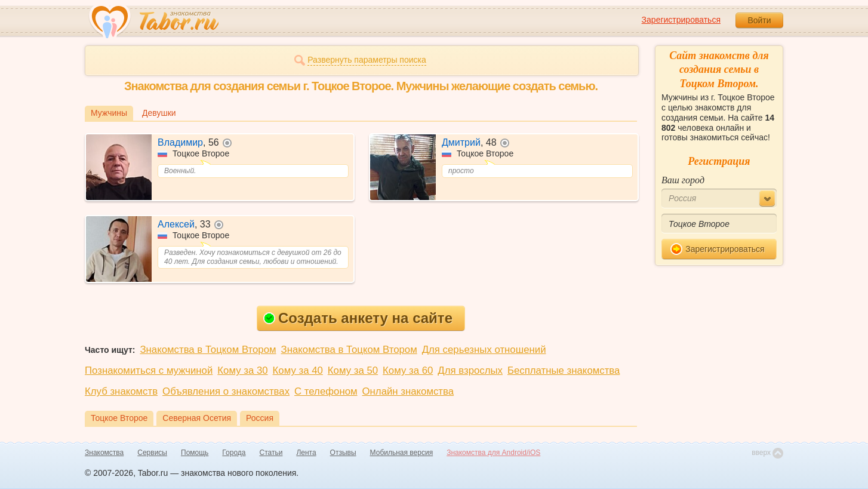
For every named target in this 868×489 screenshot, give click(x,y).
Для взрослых (470, 370)
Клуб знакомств (121, 391)
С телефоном (326, 391)
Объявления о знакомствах (226, 391)
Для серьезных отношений (484, 350)
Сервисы (152, 453)
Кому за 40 (298, 370)
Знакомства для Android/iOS (493, 453)
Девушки (159, 113)
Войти (759, 20)
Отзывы (343, 453)
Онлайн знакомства (408, 391)
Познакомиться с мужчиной (149, 370)
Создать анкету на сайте (358, 318)
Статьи (271, 453)
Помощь (195, 453)
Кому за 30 (242, 370)
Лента (306, 453)
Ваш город (683, 180)
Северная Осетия (197, 418)
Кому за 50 (353, 370)
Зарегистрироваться (681, 20)
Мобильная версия (402, 453)
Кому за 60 (408, 370)
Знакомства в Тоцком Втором (208, 350)
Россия (260, 418)
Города (234, 453)
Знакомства (104, 453)
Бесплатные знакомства (564, 370)
